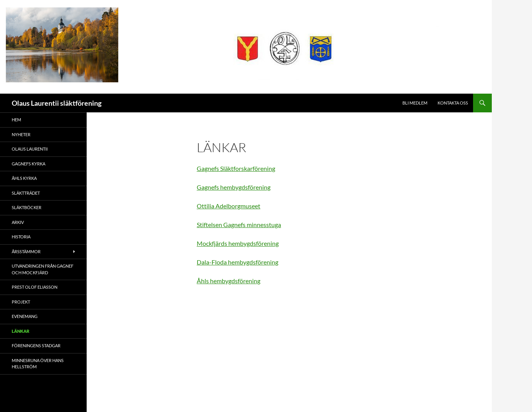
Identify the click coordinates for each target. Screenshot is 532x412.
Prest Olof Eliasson (35, 287)
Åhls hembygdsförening (229, 281)
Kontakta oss (453, 103)
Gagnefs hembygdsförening (234, 187)
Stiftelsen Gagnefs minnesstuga (239, 225)
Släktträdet (26, 193)
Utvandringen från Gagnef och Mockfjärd (43, 269)
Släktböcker (27, 207)
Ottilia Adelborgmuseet (229, 206)
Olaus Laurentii (30, 149)
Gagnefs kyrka (28, 164)
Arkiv (18, 222)
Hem (16, 120)
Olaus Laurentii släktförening (57, 103)
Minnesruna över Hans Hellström (38, 364)
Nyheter (21, 134)
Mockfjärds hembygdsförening (238, 243)
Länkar (20, 331)
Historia (21, 237)
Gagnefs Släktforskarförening (236, 168)
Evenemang (25, 316)
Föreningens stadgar (36, 345)
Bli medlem (415, 103)
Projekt (21, 302)
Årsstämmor (26, 251)
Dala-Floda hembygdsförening (238, 262)
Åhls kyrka (24, 178)
